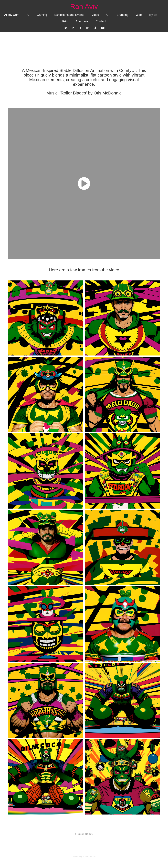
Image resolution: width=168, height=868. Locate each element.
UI (108, 15)
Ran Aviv (84, 6)
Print (65, 21)
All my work (12, 15)
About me (82, 21)
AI (28, 15)
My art (153, 15)
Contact (101, 21)
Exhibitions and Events (69, 15)
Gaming (42, 15)
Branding (122, 15)
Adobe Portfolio (89, 857)
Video (95, 15)
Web (139, 15)
